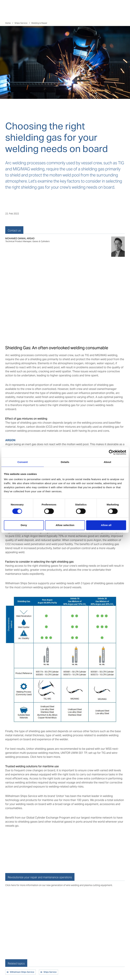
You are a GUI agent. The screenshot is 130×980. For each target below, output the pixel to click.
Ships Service (21, 23)
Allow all (106, 525)
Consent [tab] (23, 462)
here (40, 757)
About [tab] (107, 462)
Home (8, 23)
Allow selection (65, 525)
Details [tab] (65, 462)
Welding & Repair (39, 23)
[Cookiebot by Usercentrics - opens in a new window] (111, 452)
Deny (24, 525)
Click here (11, 885)
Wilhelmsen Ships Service (22, 972)
